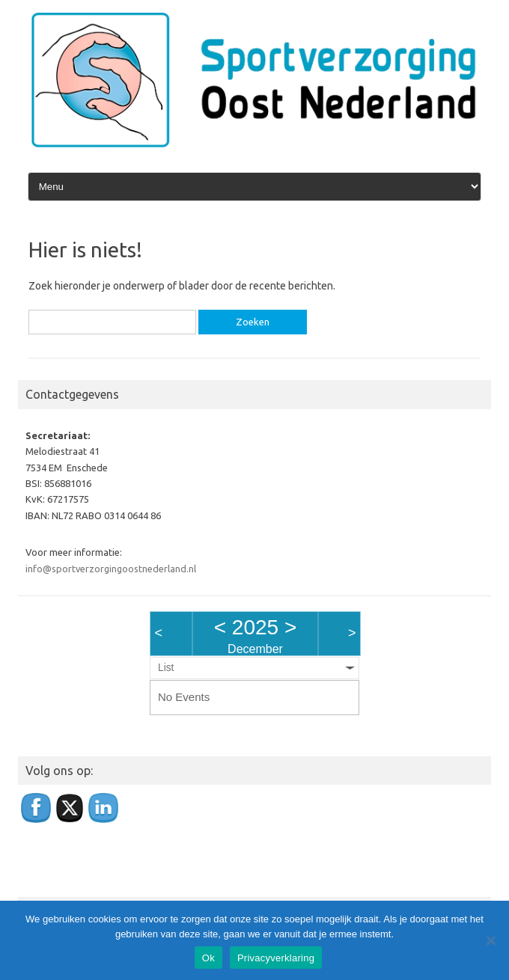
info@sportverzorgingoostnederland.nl (111, 569)
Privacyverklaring (276, 958)
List (166, 668)
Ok (208, 958)
